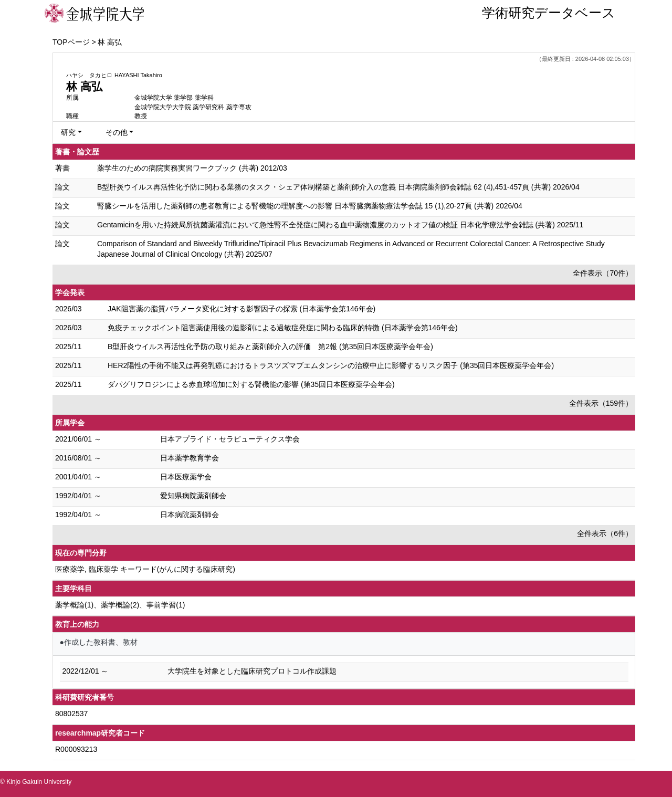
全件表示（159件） (601, 403)
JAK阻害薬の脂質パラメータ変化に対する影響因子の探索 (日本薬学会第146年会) (241, 309)
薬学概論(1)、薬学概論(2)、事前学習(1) (120, 605)
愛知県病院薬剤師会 (193, 496)
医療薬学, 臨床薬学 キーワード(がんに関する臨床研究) (145, 569)
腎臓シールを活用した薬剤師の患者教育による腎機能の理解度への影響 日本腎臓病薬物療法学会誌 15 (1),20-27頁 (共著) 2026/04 (310, 206)
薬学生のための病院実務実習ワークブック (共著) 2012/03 (192, 168)
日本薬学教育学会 (190, 458)
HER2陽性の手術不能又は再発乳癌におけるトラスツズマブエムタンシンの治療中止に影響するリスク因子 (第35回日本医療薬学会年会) (331, 365)
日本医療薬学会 (186, 477)
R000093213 (76, 749)
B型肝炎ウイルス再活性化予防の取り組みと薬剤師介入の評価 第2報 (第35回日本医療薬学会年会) (270, 347)
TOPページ (71, 42)
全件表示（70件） (603, 273)
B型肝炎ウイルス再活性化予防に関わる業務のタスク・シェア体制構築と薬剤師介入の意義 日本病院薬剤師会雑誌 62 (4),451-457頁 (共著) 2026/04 (338, 187)
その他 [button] (117, 132)
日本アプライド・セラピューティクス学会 (230, 439)
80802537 (71, 714)
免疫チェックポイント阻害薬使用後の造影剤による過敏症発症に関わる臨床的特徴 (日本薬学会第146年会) (283, 328)
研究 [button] (68, 132)
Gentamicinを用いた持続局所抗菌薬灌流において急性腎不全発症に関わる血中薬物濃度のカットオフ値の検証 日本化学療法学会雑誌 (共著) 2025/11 (340, 225)
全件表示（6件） (605, 533)
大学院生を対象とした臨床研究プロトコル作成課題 (252, 671)
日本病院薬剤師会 (190, 515)
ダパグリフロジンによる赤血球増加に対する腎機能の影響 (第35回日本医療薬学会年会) (251, 384)
